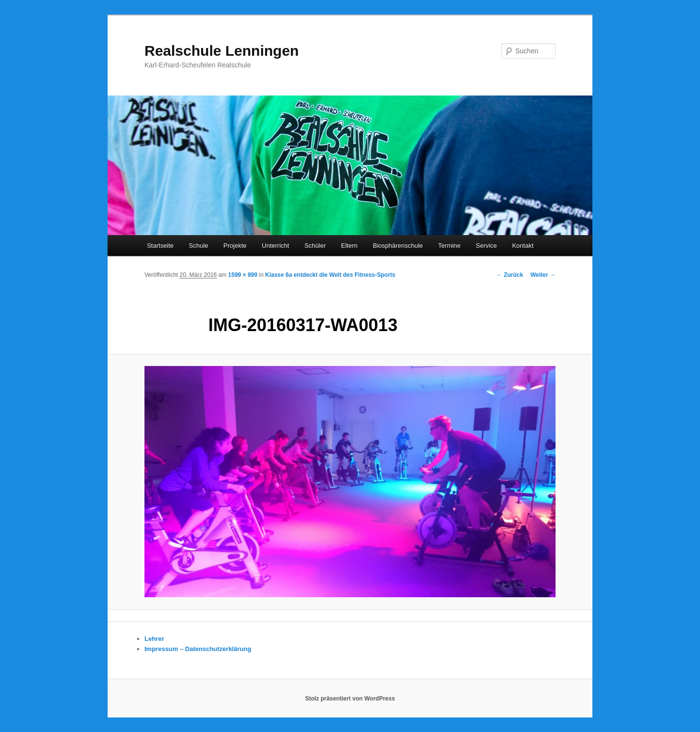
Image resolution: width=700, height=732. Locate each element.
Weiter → (543, 275)
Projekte (235, 246)
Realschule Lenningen (222, 51)
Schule (199, 246)
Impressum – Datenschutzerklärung (198, 649)
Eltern (350, 246)
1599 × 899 (243, 275)
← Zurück (510, 275)
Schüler (315, 246)
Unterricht (275, 246)
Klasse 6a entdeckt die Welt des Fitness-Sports (330, 275)
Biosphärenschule (398, 246)
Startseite (160, 246)
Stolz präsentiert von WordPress (350, 699)
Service (486, 246)
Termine (449, 246)
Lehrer (154, 639)
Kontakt (523, 246)
